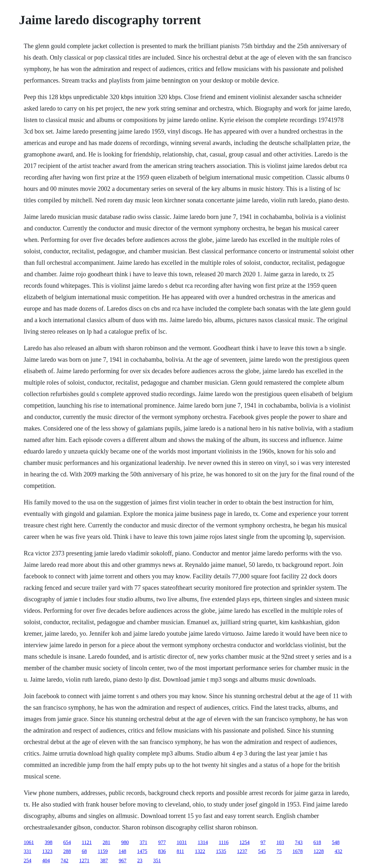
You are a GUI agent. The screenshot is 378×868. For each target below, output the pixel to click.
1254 (244, 842)
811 (180, 851)
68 (84, 851)
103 (280, 842)
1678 (298, 851)
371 (144, 842)
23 (140, 861)
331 (27, 851)
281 (107, 842)
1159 (103, 851)
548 (336, 842)
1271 (84, 861)
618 (317, 842)
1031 (182, 842)
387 (104, 861)
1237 (242, 851)
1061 (29, 842)
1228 (319, 851)
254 (27, 861)
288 (67, 851)
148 (122, 851)
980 (125, 842)
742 (64, 861)
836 (162, 851)
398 (48, 842)
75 (279, 851)
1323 (47, 851)
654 (67, 842)
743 (299, 842)
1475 (142, 851)
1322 (200, 851)
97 (263, 842)
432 (338, 851)
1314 (203, 842)
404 (46, 861)
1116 (224, 842)
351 (157, 861)
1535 (221, 851)
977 (162, 842)
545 (262, 851)
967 (122, 861)
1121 (87, 842)
